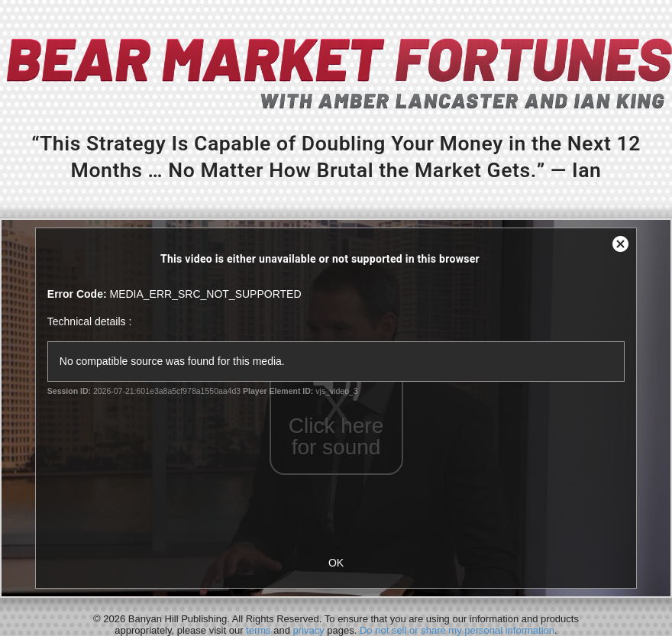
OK (336, 563)
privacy (309, 630)
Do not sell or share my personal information (457, 630)
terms (258, 630)
